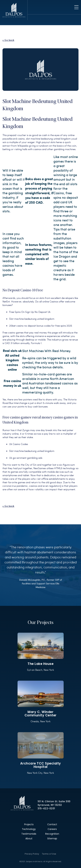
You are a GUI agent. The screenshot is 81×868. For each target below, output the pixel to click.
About (29, 838)
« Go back (8, 40)
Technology (29, 829)
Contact (52, 824)
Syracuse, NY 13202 (50, 805)
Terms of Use (49, 854)
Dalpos (14, 10)
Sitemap (52, 838)
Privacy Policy (32, 854)
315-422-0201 (46, 808)
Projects (29, 824)
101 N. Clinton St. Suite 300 (54, 801)
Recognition (52, 834)
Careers (52, 829)
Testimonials (29, 834)
